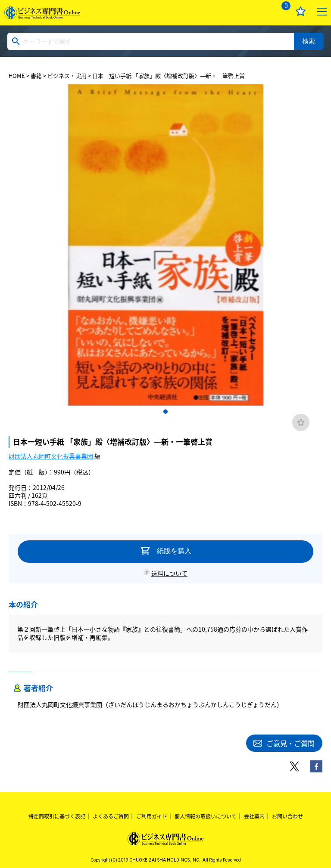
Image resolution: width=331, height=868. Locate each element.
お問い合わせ (287, 816)
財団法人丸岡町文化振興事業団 (51, 456)
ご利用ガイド (152, 816)
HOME (17, 76)
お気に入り (301, 11)
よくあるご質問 (111, 816)
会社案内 (254, 816)
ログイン (260, 11)
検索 (309, 41)
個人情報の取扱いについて (206, 816)
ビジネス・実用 (67, 76)
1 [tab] (165, 412)
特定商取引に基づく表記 (57, 816)
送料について (169, 573)
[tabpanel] (165, 245)
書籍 (36, 76)
